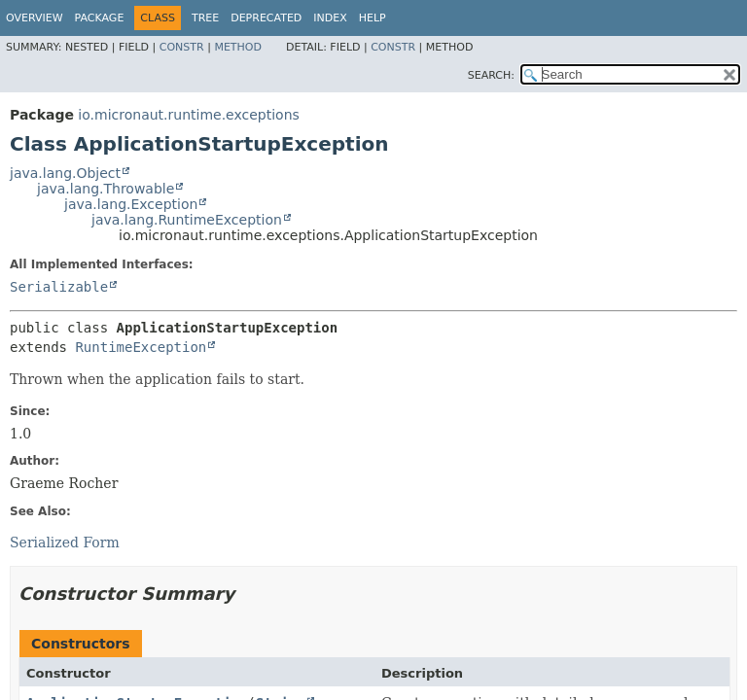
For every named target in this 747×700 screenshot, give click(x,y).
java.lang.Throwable (106, 189)
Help (373, 18)
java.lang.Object (65, 173)
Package (100, 18)
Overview (35, 18)
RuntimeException (141, 347)
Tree (205, 18)
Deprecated (266, 18)
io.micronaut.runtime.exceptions (188, 115)
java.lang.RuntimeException (187, 220)
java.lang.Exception (131, 204)
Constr (182, 47)
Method (238, 47)
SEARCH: (491, 75)
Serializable (59, 287)
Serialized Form (65, 542)
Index (330, 18)
